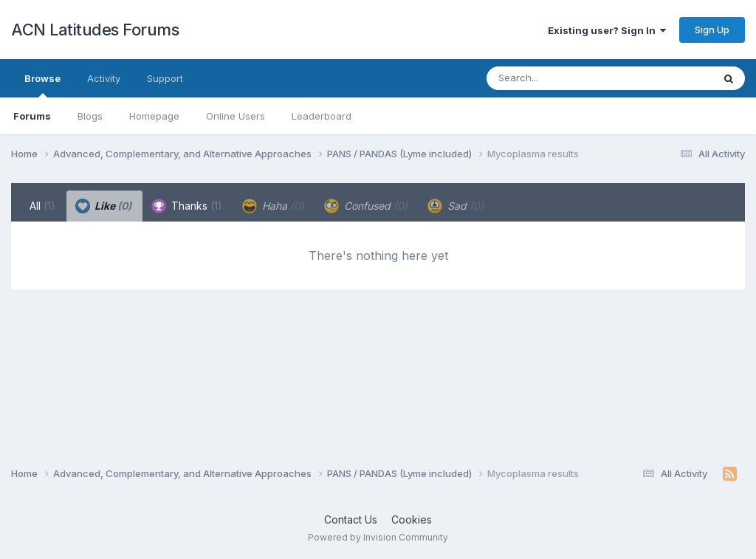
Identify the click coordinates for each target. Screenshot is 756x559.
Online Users (236, 116)
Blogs (90, 116)
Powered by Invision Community (378, 537)
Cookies (412, 519)
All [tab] (42, 206)
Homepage (154, 116)
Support (165, 78)
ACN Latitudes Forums (95, 30)
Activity (104, 78)
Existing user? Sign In (607, 30)
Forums (32, 116)
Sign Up (712, 30)
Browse (42, 85)
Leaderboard (322, 116)
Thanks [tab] (187, 206)
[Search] (559, 78)
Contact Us (351, 519)
